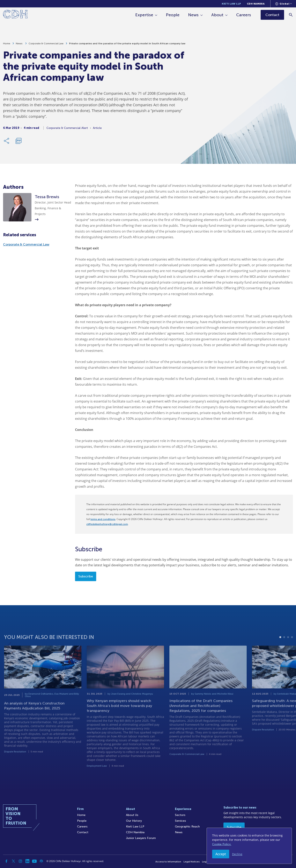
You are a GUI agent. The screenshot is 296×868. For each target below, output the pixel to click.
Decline (237, 854)
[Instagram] (20, 861)
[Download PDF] (18, 142)
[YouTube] (34, 861)
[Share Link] (7, 142)
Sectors (180, 815)
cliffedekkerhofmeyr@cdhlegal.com (107, 524)
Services (180, 821)
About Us (132, 815)
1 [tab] (280, 647)
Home (7, 45)
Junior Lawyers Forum (141, 838)
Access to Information (168, 862)
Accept (221, 854)
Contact (83, 832)
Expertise (144, 15)
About (218, 15)
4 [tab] (292, 647)
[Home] (15, 15)
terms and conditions (103, 519)
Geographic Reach (187, 827)
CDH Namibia (256, 4)
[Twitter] (13, 861)
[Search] (291, 15)
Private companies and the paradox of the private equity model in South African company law (127, 45)
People (173, 15)
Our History (134, 821)
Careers (244, 15)
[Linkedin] (27, 861)
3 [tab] (288, 647)
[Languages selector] (284, 4)
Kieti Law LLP (231, 4)
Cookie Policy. (222, 844)
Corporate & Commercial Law (46, 45)
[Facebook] (6, 861)
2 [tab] (284, 647)
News (194, 15)
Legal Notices (192, 862)
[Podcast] (41, 861)
